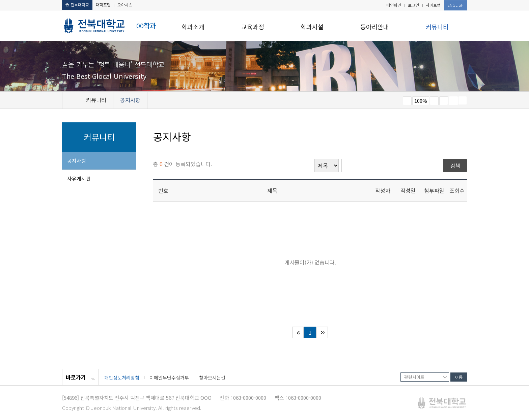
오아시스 (125, 5)
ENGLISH (455, 5)
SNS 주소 (463, 100)
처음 (298, 332)
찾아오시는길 (212, 378)
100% (421, 101)
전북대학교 (77, 5)
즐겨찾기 (444, 101)
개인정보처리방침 (122, 378)
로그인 (413, 5)
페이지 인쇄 (453, 101)
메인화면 (394, 5)
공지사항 (77, 161)
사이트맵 (433, 5)
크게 (434, 101)
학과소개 (193, 27)
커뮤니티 (437, 27)
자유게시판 (79, 178)
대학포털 (103, 5)
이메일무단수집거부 (169, 378)
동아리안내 (375, 27)
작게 (407, 101)
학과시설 (312, 27)
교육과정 (253, 27)
